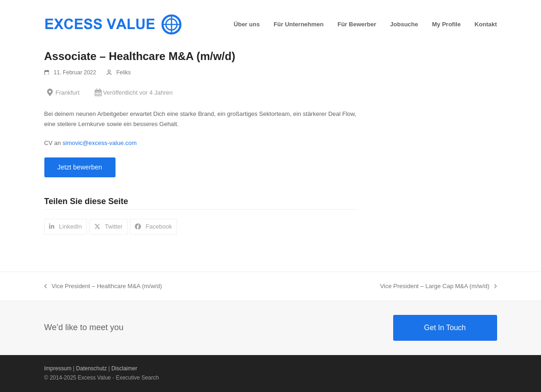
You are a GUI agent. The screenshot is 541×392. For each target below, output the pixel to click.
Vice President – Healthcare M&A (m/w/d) (103, 287)
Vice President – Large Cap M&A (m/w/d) (439, 287)
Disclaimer (124, 368)
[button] (66, 226)
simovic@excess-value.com (100, 143)
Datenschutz (92, 368)
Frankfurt (67, 93)
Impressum (58, 368)
